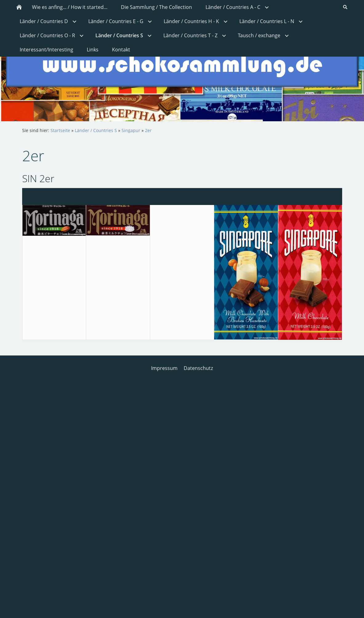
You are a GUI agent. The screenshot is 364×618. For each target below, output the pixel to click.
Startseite (60, 130)
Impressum (164, 368)
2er (148, 130)
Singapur (131, 130)
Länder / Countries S (96, 130)
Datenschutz (198, 368)
